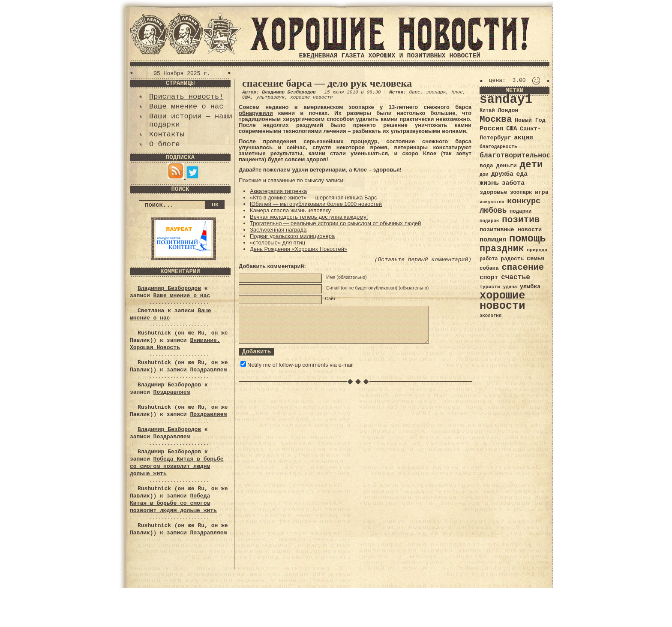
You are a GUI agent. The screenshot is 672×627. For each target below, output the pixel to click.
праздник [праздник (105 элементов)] (502, 249)
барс (414, 92)
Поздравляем (208, 370)
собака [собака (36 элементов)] (489, 268)
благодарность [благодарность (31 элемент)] (498, 147)
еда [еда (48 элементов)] (522, 174)
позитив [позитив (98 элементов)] (521, 220)
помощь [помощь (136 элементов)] (528, 239)
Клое (457, 92)
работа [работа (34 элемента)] (489, 259)
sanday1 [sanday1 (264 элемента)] (506, 100)
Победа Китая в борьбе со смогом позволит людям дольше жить (177, 466)
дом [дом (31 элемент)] (484, 175)
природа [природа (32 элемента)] (537, 250)
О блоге (164, 144)
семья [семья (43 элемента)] (536, 259)
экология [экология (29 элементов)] (490, 316)
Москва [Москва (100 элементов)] (496, 119)
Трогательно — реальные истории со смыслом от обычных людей (336, 223)
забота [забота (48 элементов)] (513, 183)
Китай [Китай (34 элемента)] (487, 111)
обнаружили (256, 113)
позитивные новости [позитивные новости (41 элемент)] (511, 230)
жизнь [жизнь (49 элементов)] (489, 183)
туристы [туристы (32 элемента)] (490, 287)
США (246, 97)
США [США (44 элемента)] (511, 129)
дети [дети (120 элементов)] (531, 165)
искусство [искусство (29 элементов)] (492, 202)
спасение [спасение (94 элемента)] (523, 267)
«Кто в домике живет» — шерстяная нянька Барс (313, 197)
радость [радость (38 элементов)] (512, 259)
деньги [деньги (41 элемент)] (506, 166)
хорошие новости (311, 97)
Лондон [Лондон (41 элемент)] (508, 110)
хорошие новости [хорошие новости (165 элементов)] (502, 301)
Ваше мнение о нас (186, 107)
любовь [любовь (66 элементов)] (493, 211)
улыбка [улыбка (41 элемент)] (530, 287)
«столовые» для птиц (277, 243)
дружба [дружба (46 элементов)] (502, 174)
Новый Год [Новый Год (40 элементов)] (530, 120)
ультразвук (270, 97)
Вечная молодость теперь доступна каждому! (309, 217)
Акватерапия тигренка (278, 191)
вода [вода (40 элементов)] (486, 166)
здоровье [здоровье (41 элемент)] (493, 192)
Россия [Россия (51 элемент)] (492, 129)
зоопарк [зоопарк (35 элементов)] (521, 193)
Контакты (167, 134)
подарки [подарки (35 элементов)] (520, 211)
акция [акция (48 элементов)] (523, 138)
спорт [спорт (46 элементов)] (489, 277)
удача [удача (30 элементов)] (510, 287)
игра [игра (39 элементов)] (541, 192)
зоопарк (436, 92)
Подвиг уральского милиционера (292, 236)
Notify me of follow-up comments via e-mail (300, 365)
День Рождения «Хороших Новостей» (298, 249)
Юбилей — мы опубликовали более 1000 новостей (316, 204)
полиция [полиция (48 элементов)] (493, 240)
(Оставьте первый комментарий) (423, 260)
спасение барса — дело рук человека (327, 83)
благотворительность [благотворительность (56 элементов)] (519, 155)
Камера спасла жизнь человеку (290, 210)
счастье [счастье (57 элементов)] (516, 277)
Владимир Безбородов (169, 288)
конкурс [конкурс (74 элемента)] (524, 201)
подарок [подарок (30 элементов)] (489, 221)
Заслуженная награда (278, 230)
